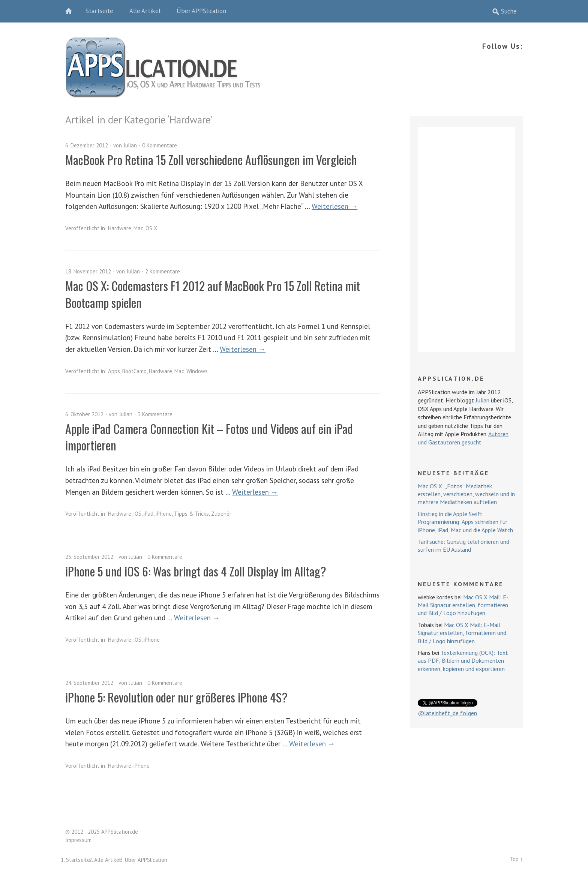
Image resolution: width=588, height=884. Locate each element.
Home (73, 11)
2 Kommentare (163, 271)
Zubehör (221, 514)
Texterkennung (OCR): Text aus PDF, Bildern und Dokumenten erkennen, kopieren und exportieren (463, 661)
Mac (138, 228)
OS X (151, 228)
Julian (130, 145)
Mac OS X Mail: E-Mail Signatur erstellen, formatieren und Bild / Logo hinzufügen (463, 605)
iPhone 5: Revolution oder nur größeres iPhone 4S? (176, 697)
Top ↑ (516, 859)
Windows (197, 371)
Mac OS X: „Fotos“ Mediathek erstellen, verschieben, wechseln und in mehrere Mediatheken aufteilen (466, 494)
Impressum (78, 840)
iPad (148, 514)
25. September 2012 (89, 557)
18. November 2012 (88, 271)
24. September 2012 (89, 683)
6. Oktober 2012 (84, 414)
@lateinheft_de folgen (447, 713)
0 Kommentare (160, 145)
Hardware (120, 228)
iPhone (164, 514)
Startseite (99, 11)
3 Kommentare (155, 414)
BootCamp (134, 371)
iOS (137, 514)
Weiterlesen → (334, 206)
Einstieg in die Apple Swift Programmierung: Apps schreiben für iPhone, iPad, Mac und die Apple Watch (465, 522)
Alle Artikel (145, 11)
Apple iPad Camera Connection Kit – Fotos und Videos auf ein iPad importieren (209, 437)
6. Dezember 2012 (87, 145)
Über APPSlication (201, 11)
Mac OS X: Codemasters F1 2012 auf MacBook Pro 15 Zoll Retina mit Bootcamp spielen (213, 294)
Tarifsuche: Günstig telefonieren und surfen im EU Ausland (463, 546)
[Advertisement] (466, 240)
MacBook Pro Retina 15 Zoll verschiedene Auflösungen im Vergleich (211, 160)
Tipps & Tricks (191, 514)
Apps (114, 371)
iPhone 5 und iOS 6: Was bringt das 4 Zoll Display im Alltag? (196, 571)
